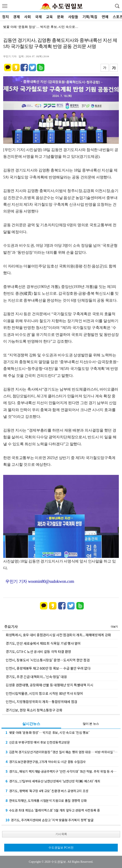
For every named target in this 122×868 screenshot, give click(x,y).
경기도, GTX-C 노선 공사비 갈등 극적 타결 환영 (38, 651)
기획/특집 (90, 17)
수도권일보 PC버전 (61, 848)
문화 (60, 17)
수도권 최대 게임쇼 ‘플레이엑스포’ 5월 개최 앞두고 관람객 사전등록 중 (53, 810)
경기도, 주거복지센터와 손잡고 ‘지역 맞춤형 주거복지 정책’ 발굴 (50, 820)
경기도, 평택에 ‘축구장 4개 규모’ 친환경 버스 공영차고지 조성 (47, 791)
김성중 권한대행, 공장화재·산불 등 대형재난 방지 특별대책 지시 (49, 685)
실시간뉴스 (31, 724)
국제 (38, 17)
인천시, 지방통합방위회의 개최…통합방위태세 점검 (41, 702)
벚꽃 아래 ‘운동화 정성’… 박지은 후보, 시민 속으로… (41, 27)
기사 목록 (61, 834)
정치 (5, 17)
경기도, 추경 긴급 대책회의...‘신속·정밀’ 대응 (36, 677)
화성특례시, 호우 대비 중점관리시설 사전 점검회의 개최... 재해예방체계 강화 (58, 635)
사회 (27, 17)
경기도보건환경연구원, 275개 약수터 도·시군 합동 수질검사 (46, 762)
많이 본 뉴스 (91, 724)
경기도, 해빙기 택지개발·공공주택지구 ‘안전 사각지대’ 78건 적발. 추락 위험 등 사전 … (62, 771)
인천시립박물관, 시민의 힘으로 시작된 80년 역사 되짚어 (44, 693)
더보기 (114, 626)
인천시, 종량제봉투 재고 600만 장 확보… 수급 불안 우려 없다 (48, 668)
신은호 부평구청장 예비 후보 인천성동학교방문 (38, 742)
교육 (49, 17)
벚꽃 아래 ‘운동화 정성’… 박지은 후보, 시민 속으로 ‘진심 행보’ (47, 732)
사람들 (73, 17)
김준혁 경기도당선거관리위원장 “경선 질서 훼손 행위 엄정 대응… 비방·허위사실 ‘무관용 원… (62, 752)
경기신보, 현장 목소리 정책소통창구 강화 (34, 710)
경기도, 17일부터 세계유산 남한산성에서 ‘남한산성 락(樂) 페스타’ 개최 (53, 781)
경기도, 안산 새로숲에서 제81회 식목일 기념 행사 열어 (43, 643)
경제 (16, 17)
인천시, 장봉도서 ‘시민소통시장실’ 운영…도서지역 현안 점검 (48, 660)
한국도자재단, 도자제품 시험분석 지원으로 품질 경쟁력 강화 (46, 800)
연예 (105, 17)
